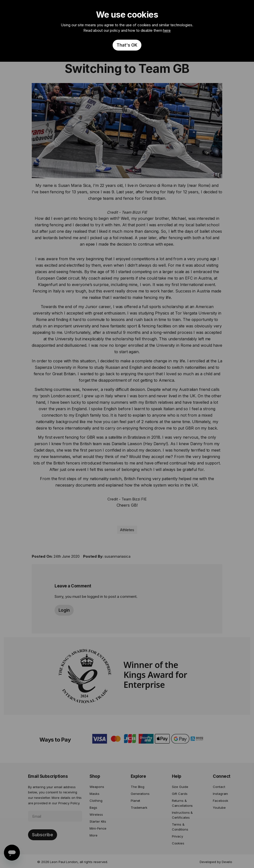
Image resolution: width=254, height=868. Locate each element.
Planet (135, 801)
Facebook (220, 801)
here (167, 30)
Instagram (220, 794)
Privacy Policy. (69, 803)
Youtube (219, 808)
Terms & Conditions (180, 827)
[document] (127, 31)
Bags (93, 808)
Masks (95, 794)
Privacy (177, 836)
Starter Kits (98, 821)
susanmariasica (117, 556)
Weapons (97, 787)
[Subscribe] (43, 835)
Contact (219, 787)
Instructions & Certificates (182, 815)
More (94, 835)
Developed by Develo (216, 862)
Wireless (96, 814)
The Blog (138, 787)
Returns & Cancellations (182, 803)
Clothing (96, 801)
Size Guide (180, 787)
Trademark (139, 808)
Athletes (127, 530)
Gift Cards (180, 794)
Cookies (178, 843)
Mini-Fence (98, 828)
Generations (140, 794)
